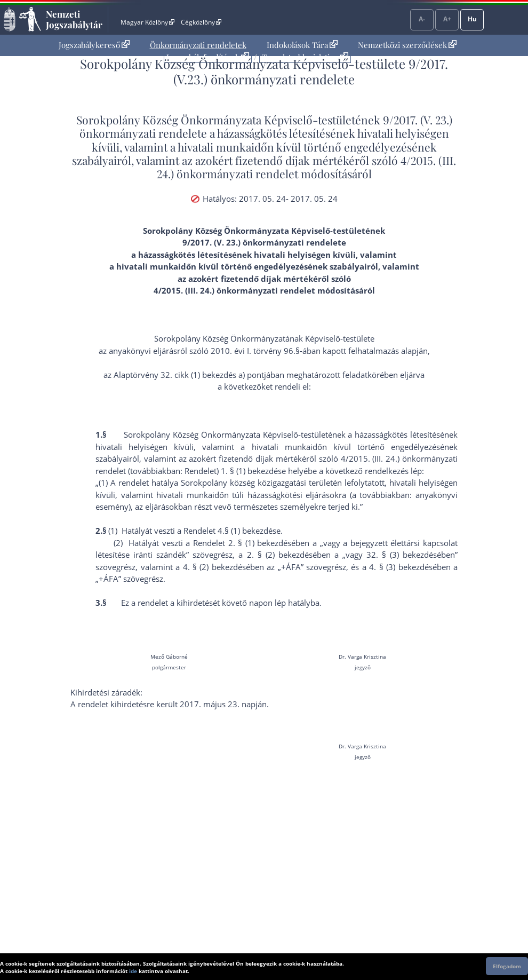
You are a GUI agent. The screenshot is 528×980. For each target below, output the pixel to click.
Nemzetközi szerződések (407, 45)
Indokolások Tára (302, 45)
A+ (447, 19)
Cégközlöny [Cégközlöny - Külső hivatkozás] (201, 22)
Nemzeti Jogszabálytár (74, 19)
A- (422, 19)
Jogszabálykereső (94, 45)
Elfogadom (507, 966)
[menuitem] (94, 45)
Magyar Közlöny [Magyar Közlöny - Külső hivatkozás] (147, 22)
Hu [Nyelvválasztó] (472, 19)
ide (133, 971)
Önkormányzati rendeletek (198, 45)
